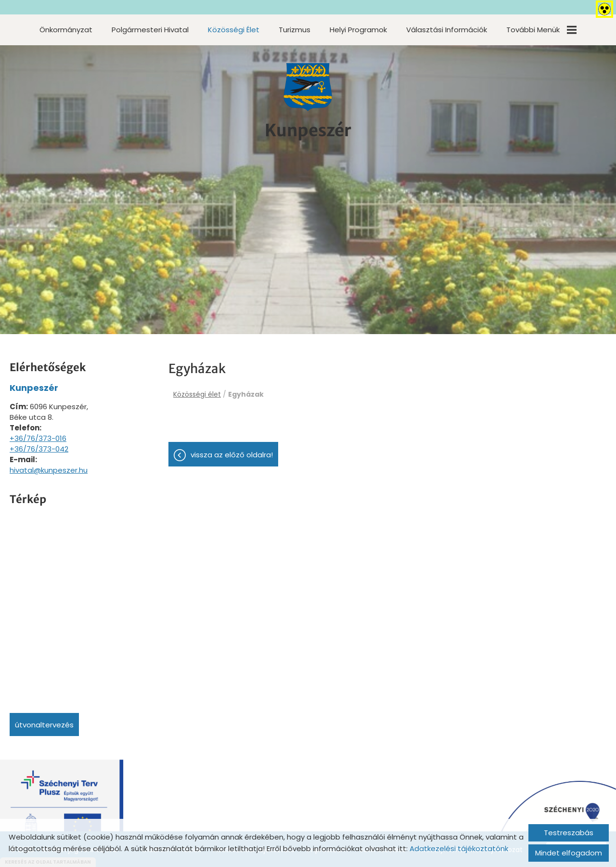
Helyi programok (358, 30)
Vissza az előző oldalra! (232, 456)
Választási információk (447, 30)
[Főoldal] (308, 89)
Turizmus (295, 30)
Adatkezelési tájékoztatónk (459, 848)
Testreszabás (569, 833)
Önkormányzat (66, 30)
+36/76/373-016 (38, 438)
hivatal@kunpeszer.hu (49, 470)
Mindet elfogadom (569, 853)
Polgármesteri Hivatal (150, 30)
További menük (541, 30)
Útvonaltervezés (44, 725)
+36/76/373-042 (39, 449)
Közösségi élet (234, 30)
